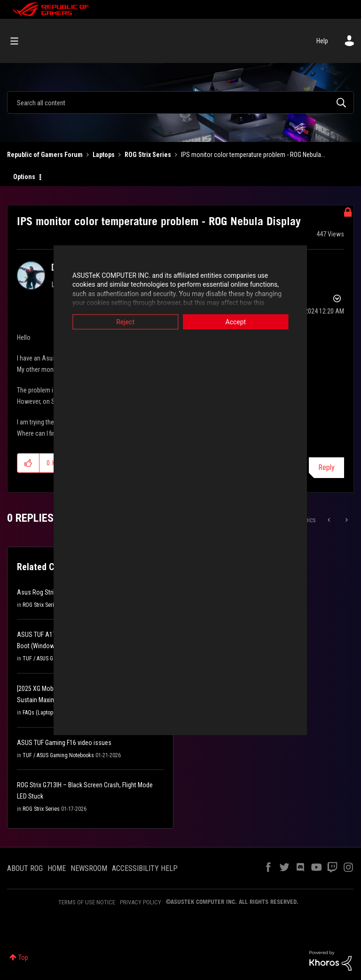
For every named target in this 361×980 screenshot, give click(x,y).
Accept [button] (249, 321)
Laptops (104, 155)
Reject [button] (113, 321)
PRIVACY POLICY (141, 902)
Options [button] (24, 177)
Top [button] (23, 957)
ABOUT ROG (25, 868)
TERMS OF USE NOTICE (87, 902)
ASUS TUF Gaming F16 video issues (64, 743)
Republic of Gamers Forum (45, 155)
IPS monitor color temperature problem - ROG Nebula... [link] (253, 155)
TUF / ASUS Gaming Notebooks (58, 755)
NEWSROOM (89, 868)
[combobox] (180, 102)
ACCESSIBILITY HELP (145, 868)
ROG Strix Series (148, 155)
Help (322, 41)
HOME (57, 868)
